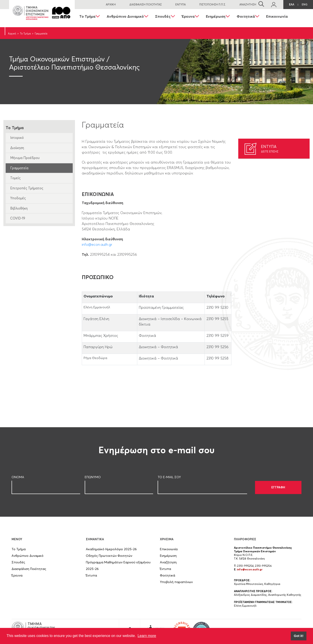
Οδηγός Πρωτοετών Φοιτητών (109, 556)
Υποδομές (18, 198)
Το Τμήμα (87, 16)
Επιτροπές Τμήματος (27, 188)
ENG (305, 4)
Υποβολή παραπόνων (176, 582)
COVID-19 (18, 218)
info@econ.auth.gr (97, 244)
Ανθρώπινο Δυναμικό (125, 16)
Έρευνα (188, 16)
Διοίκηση (17, 148)
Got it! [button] (299, 636)
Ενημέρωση (216, 16)
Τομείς (15, 178)
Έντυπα (91, 575)
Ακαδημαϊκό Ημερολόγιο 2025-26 (111, 549)
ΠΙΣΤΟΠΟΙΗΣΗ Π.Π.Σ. (213, 4)
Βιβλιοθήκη (19, 208)
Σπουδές (163, 16)
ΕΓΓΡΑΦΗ (278, 487)
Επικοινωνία (277, 16)
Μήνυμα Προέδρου (25, 158)
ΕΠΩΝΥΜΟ (93, 477)
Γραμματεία (19, 168)
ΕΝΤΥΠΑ (181, 4)
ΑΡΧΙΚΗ (111, 4)
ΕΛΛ (292, 4)
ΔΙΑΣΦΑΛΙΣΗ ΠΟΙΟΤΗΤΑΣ (146, 4)
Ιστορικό (17, 138)
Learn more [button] (147, 636)
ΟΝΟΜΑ (18, 477)
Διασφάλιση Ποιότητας (29, 569)
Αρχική (12, 34)
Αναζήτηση (168, 562)
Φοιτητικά (246, 16)
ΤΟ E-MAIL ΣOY (169, 477)
